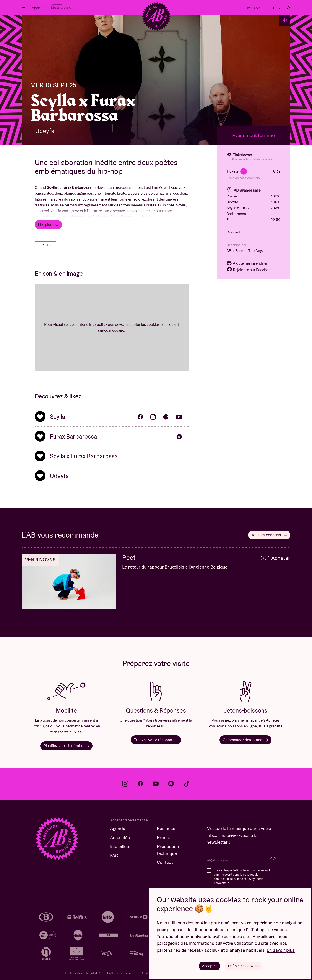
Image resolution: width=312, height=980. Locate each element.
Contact (165, 862)
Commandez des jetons (245, 740)
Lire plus (48, 224)
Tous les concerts (269, 535)
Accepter (210, 966)
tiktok (187, 784)
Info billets (120, 846)
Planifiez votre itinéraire (66, 746)
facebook (140, 784)
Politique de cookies (120, 973)
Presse (164, 838)
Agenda (38, 8)
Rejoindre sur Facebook (249, 270)
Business (166, 828)
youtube (156, 784)
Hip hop (46, 245)
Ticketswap (239, 155)
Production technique (168, 850)
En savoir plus (281, 950)
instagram (125, 784)
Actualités (120, 838)
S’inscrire (273, 860)
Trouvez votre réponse (156, 740)
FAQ (114, 856)
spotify (171, 784)
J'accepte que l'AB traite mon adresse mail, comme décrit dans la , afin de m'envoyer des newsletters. (242, 877)
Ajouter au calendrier (247, 263)
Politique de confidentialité (83, 973)
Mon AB (254, 8)
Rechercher (289, 8)
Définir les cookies (243, 966)
